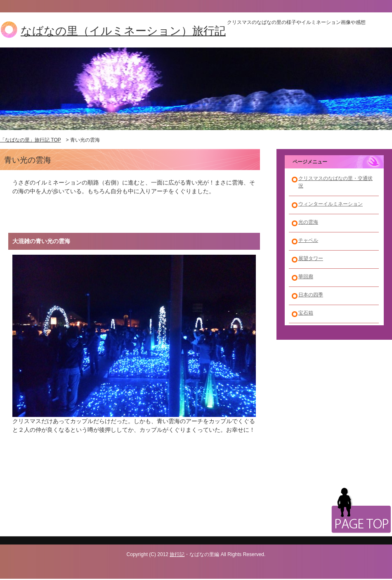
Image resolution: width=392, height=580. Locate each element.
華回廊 (306, 277)
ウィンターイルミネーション (331, 204)
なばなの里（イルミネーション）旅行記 (123, 31)
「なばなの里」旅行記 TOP (31, 140)
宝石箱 (306, 313)
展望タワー (311, 258)
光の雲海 (308, 222)
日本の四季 (311, 295)
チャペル (308, 240)
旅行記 (177, 554)
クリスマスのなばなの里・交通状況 (335, 182)
